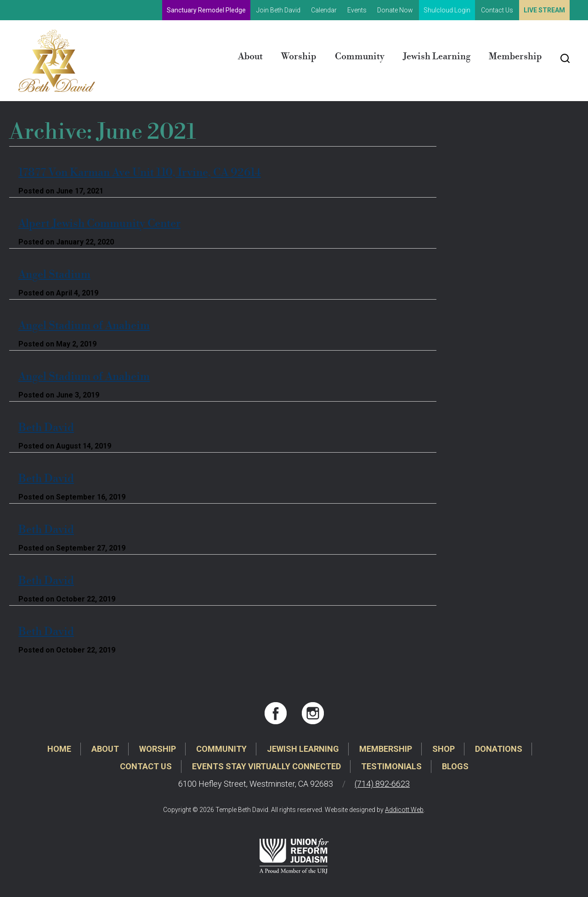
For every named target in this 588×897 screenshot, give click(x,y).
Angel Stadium (54, 275)
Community (360, 57)
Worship (299, 57)
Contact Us (497, 10)
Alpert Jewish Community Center (99, 224)
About (250, 57)
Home (59, 749)
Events (357, 10)
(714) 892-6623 (382, 784)
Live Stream (544, 10)
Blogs (455, 766)
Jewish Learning (437, 57)
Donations (499, 749)
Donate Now (395, 10)
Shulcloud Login (447, 10)
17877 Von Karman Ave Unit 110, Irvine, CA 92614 (140, 173)
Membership (515, 57)
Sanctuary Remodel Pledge (206, 10)
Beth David (46, 428)
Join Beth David (278, 10)
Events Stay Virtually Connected (266, 766)
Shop (444, 749)
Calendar (324, 10)
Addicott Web (404, 810)
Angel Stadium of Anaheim (84, 326)
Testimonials (391, 766)
